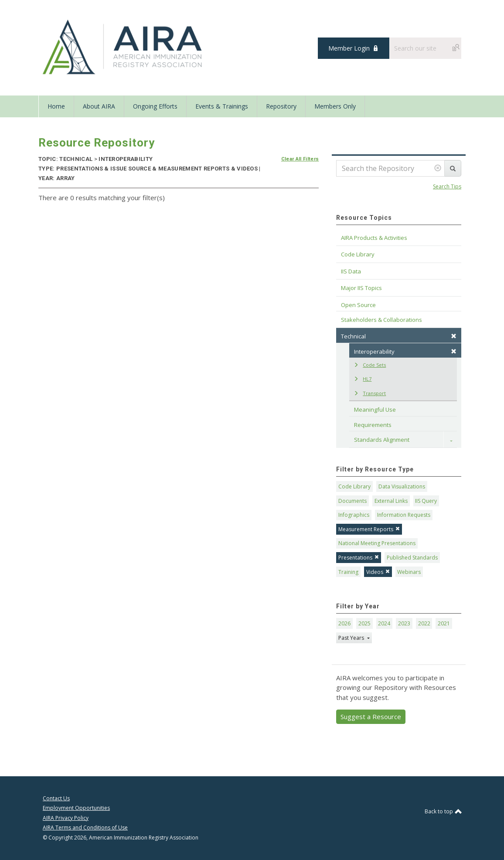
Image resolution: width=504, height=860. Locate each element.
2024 (384, 623)
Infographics (354, 515)
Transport (370, 393)
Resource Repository (97, 143)
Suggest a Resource (371, 717)
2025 (364, 623)
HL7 (363, 379)
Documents (352, 501)
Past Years (352, 638)
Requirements (373, 425)
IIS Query (426, 501)
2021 (444, 623)
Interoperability (405, 352)
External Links (391, 501)
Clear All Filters (300, 159)
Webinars (409, 572)
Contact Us (56, 798)
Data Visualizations (402, 486)
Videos (378, 572)
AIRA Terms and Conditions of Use (85, 828)
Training (348, 572)
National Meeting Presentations (377, 543)
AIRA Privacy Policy (66, 818)
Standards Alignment (382, 440)
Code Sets (370, 365)
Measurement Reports (369, 529)
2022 (424, 623)
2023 (404, 623)
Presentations (359, 558)
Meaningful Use (375, 410)
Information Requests (404, 515)
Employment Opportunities (76, 808)
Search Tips (447, 186)
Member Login (349, 48)
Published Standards (412, 558)
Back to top (443, 811)
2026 (344, 623)
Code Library (354, 486)
